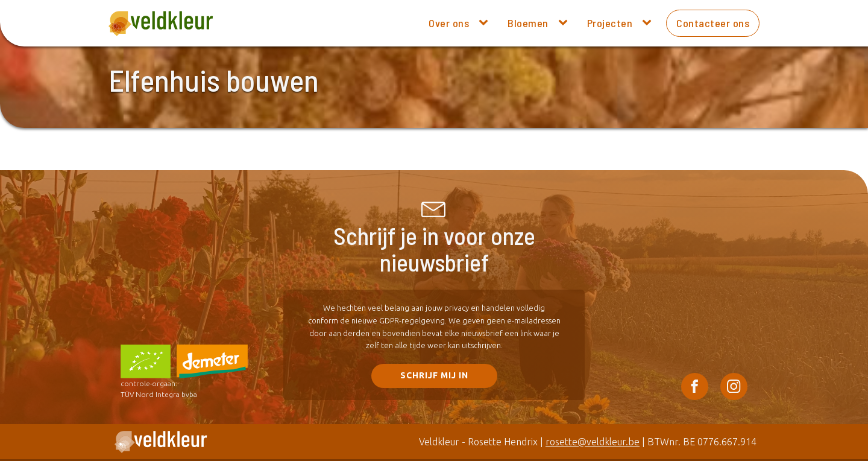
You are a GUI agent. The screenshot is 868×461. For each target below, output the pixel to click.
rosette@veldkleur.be (593, 442)
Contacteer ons (713, 23)
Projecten (610, 23)
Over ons (449, 23)
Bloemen (528, 23)
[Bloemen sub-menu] (565, 23)
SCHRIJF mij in (434, 375)
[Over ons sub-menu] (486, 23)
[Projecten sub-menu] (649, 23)
